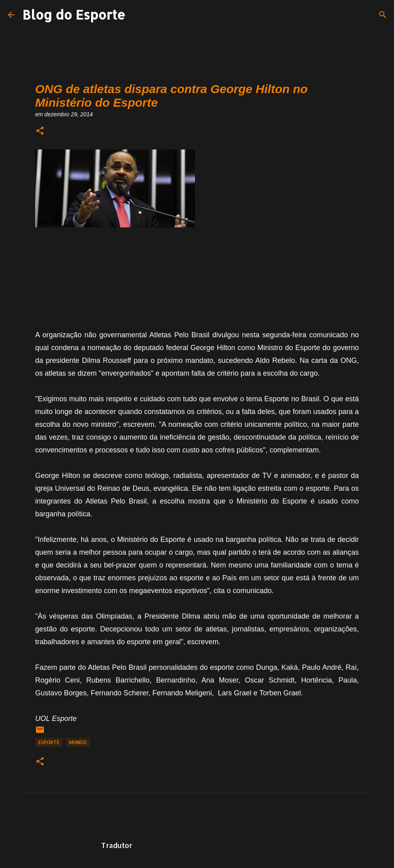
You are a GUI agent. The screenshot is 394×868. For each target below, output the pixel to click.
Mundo (78, 742)
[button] (40, 131)
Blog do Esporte (74, 15)
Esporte (49, 742)
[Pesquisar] (383, 15)
